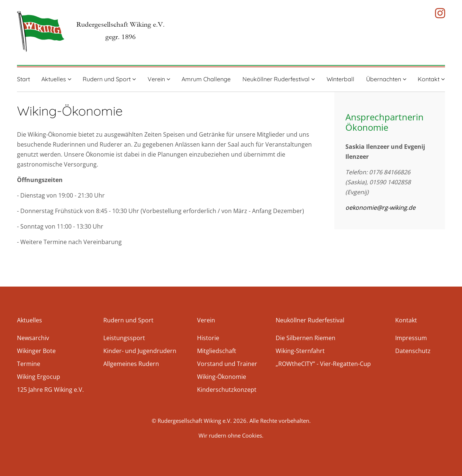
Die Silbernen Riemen (306, 338)
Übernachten (386, 79)
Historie (208, 338)
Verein (159, 79)
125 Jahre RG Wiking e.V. (50, 390)
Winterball (340, 79)
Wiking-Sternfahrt (300, 351)
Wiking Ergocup (39, 377)
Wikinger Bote (36, 351)
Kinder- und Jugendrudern (140, 351)
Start (23, 79)
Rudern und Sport (109, 79)
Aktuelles (56, 79)
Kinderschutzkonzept (227, 390)
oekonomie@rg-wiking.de (380, 208)
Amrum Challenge (206, 79)
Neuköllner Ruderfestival (279, 79)
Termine (29, 364)
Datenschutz (413, 351)
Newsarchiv (33, 338)
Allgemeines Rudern (131, 364)
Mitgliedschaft (217, 351)
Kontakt (431, 79)
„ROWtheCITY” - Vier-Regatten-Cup (323, 364)
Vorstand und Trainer (227, 364)
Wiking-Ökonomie (222, 377)
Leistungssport (124, 338)
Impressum (411, 338)
